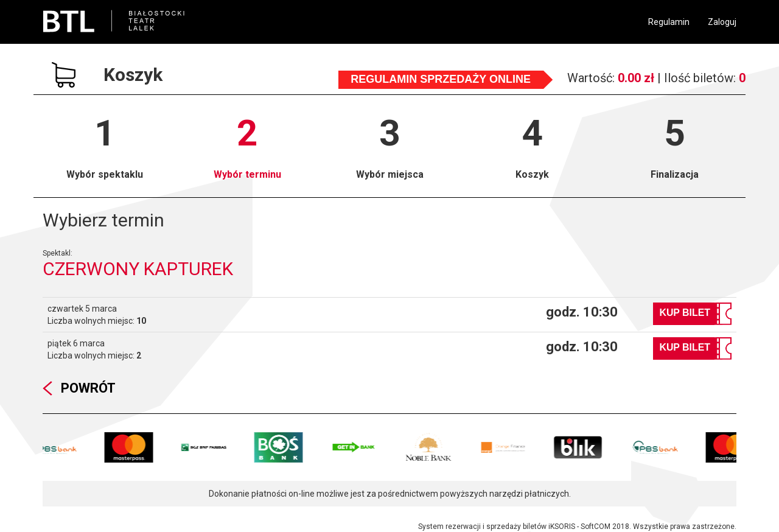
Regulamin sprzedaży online (441, 79)
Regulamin (669, 22)
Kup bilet (685, 313)
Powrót (88, 388)
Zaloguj (722, 22)
